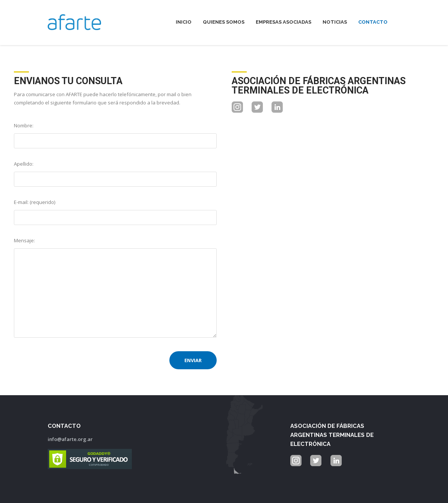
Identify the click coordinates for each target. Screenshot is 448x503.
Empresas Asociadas (284, 22)
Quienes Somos (224, 22)
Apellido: (24, 164)
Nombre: (24, 125)
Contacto (373, 22)
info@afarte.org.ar (70, 439)
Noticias (335, 22)
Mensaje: (24, 240)
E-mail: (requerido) (35, 202)
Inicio (184, 22)
